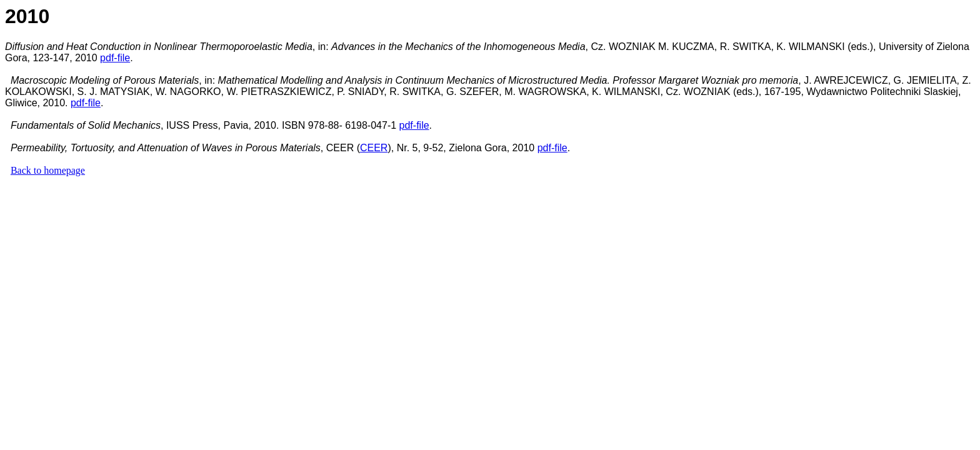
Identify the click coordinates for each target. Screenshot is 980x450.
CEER (374, 148)
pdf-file (115, 58)
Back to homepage (48, 170)
